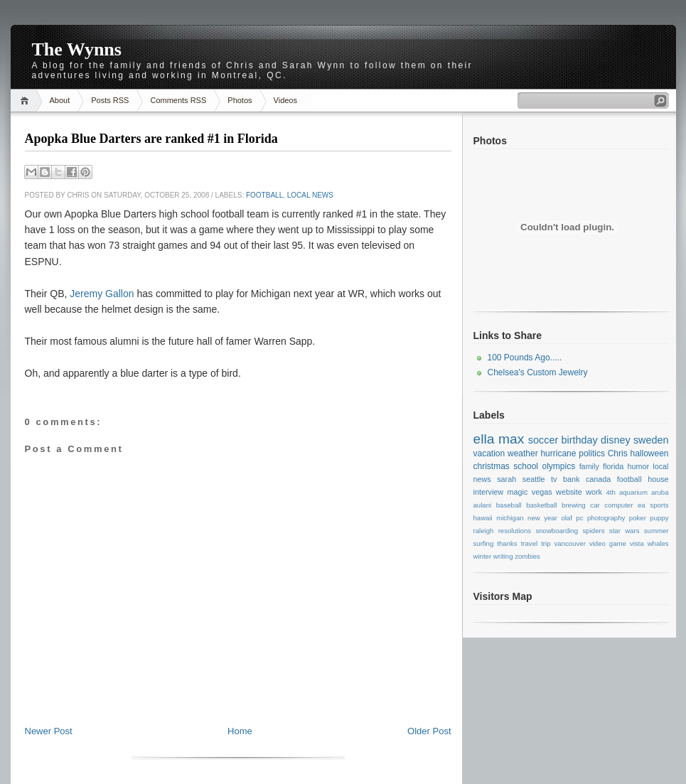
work (594, 492)
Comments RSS (178, 100)
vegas (542, 492)
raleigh (484, 531)
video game (608, 543)
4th (610, 492)
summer (656, 531)
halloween (649, 453)
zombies (527, 556)
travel (529, 543)
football (264, 195)
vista (637, 543)
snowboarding (557, 531)
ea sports (653, 505)
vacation (489, 453)
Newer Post (49, 731)
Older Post (429, 731)
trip (546, 543)
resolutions (515, 531)
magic (518, 492)
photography (606, 518)
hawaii (483, 518)
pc (579, 518)
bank (571, 479)
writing (503, 556)
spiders (594, 531)
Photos (240, 100)
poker (638, 518)
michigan (510, 518)
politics (592, 453)
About (60, 100)
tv (554, 479)
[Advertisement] (238, 693)
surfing (484, 543)
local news (310, 195)
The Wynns (77, 49)
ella (484, 439)
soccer (543, 440)
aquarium (633, 492)
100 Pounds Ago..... (525, 358)
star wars (625, 531)
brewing (574, 505)
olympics (558, 466)
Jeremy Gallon (102, 294)
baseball (509, 505)
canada (598, 479)
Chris (618, 453)
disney (616, 440)
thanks (507, 543)
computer (618, 505)
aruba (660, 492)
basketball (541, 505)
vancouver (570, 543)
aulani (483, 505)
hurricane (558, 453)
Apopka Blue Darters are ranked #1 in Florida (151, 139)
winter (483, 556)
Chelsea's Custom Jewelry (538, 372)
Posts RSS (110, 100)
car (595, 505)
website (569, 492)
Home (27, 101)
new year (542, 518)
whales (658, 543)
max (511, 439)
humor (639, 466)
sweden (651, 440)
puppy (659, 518)
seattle (534, 479)
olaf (566, 518)
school (526, 466)
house (658, 479)
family (589, 466)
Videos (285, 100)
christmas (492, 466)
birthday (580, 440)
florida (613, 466)
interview (489, 492)
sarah (507, 479)
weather (523, 453)
